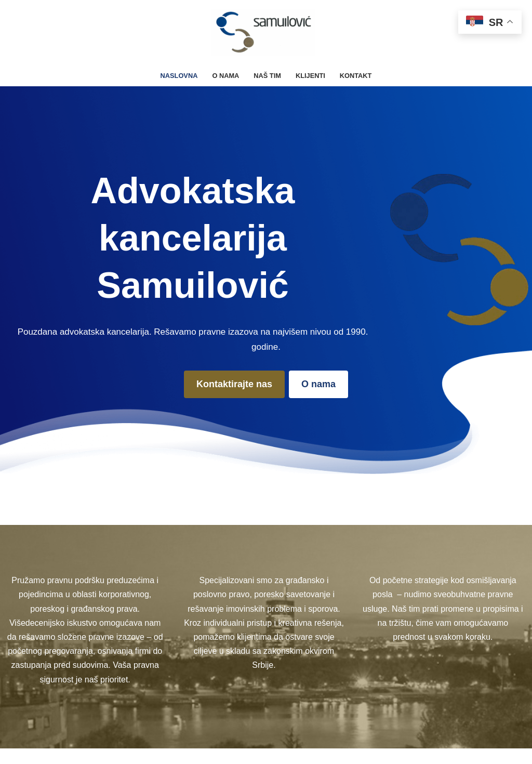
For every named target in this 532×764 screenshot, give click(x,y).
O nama (225, 76)
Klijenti (310, 76)
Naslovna (179, 76)
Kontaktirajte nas (234, 384)
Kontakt (356, 76)
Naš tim (267, 76)
